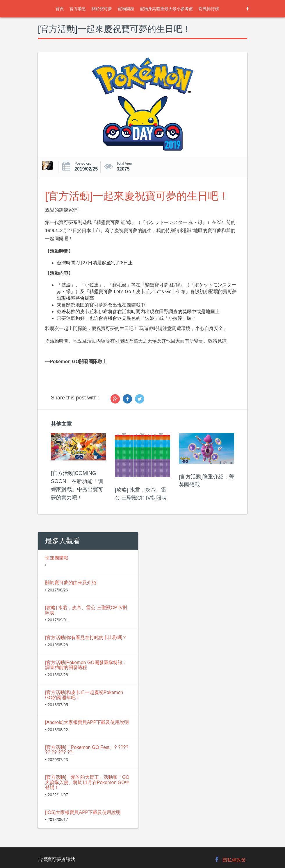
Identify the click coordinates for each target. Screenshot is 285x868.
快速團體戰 (57, 558)
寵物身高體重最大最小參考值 (166, 9)
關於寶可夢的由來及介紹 (71, 583)
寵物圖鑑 (126, 9)
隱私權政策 (234, 860)
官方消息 (78, 9)
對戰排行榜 (209, 9)
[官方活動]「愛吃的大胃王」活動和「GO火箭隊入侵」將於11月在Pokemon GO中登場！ (87, 782)
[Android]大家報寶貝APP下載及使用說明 (87, 722)
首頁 (60, 9)
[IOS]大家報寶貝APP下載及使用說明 (83, 812)
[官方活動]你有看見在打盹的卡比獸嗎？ (86, 637)
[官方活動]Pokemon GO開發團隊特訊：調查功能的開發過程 (86, 665)
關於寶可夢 (102, 9)
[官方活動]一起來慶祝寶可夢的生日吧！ (137, 196)
